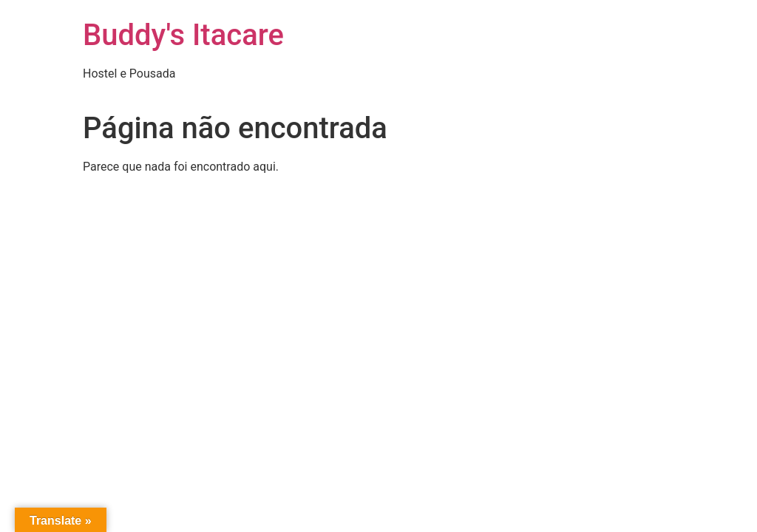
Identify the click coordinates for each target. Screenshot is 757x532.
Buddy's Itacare (183, 35)
